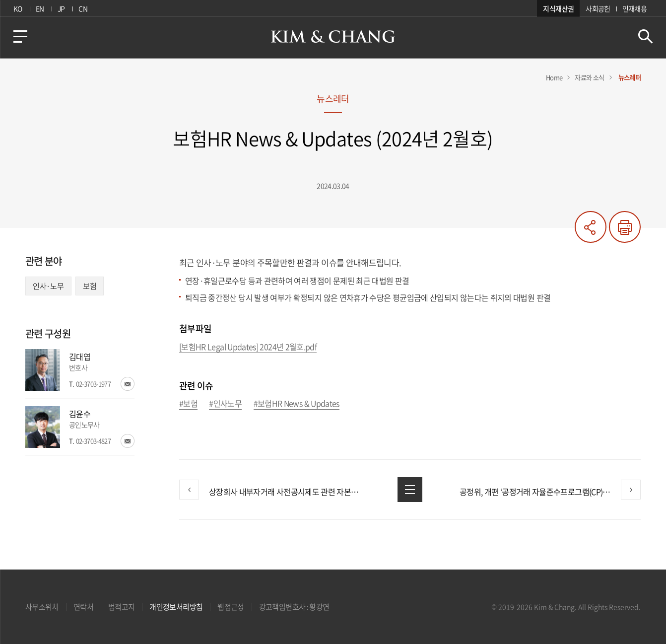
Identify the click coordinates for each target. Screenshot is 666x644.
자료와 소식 (589, 77)
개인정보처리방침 (176, 607)
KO (18, 8)
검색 (645, 36)
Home (554, 77)
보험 (90, 286)
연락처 (83, 607)
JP (61, 8)
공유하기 (591, 227)
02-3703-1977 (93, 384)
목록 (410, 490)
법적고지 (121, 607)
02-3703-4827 (93, 441)
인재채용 (634, 8)
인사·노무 (48, 286)
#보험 (188, 404)
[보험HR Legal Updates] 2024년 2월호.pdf (248, 347)
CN (83, 8)
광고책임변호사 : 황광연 (294, 607)
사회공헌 (598, 8)
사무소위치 (42, 607)
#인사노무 (225, 404)
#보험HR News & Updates (297, 404)
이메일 (128, 384)
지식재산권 (558, 8)
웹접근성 (231, 607)
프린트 (625, 227)
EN (40, 8)
